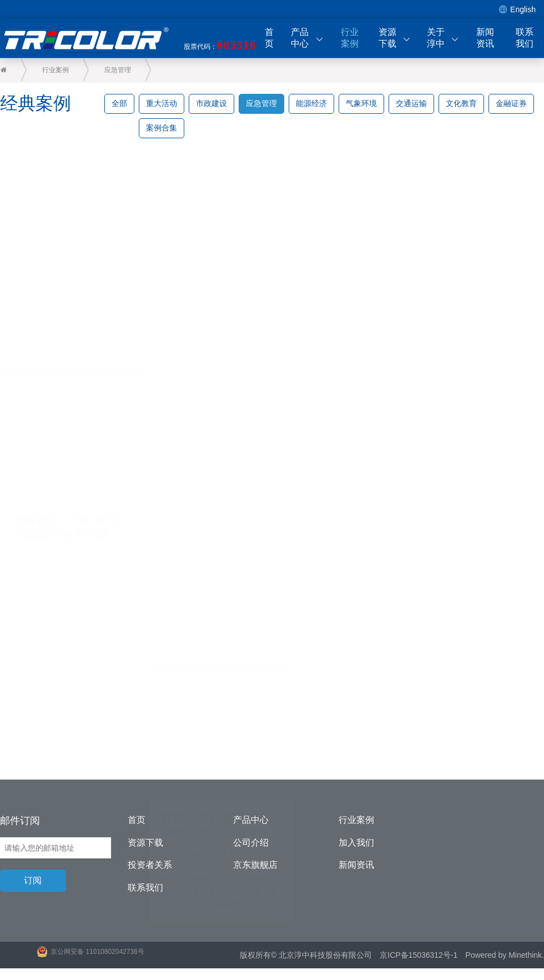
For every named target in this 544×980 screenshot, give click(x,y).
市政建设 (211, 103)
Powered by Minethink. (505, 956)
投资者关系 (150, 865)
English (517, 10)
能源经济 (311, 103)
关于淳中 (443, 38)
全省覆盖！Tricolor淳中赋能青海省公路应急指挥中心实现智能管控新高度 (62, 350)
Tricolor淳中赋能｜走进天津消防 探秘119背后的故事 (200, 468)
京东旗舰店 (255, 865)
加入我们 (356, 843)
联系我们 (525, 38)
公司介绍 (251, 843)
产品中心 (307, 38)
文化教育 (461, 103)
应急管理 (119, 70)
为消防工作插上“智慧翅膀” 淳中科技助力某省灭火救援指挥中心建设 (201, 737)
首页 (269, 38)
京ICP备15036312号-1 (419, 956)
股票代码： (220, 45)
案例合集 (162, 128)
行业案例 (350, 38)
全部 (119, 103)
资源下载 (395, 38)
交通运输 (411, 103)
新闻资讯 (485, 38)
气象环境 (361, 103)
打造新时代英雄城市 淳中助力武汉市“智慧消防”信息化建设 (64, 590)
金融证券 (511, 103)
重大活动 (162, 103)
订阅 (33, 881)
